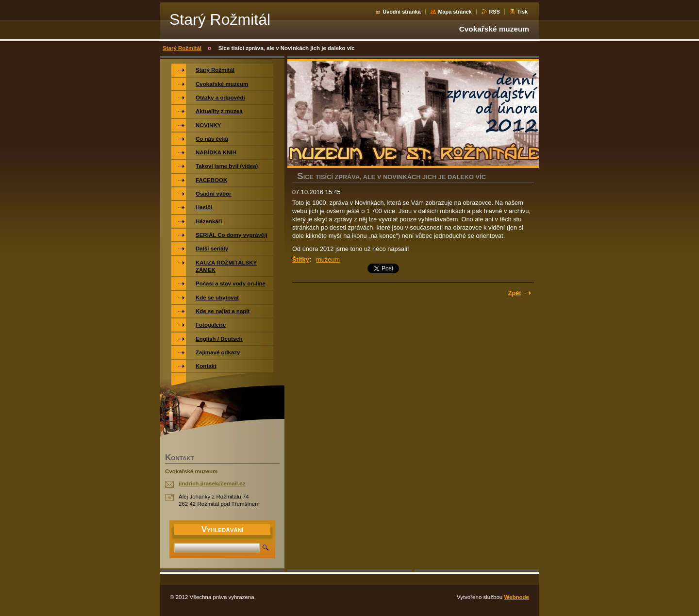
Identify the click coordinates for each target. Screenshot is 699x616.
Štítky (301, 259)
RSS (494, 12)
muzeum (328, 259)
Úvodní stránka (402, 12)
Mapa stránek (455, 12)
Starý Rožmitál (182, 48)
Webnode (516, 597)
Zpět (515, 293)
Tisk (522, 12)
